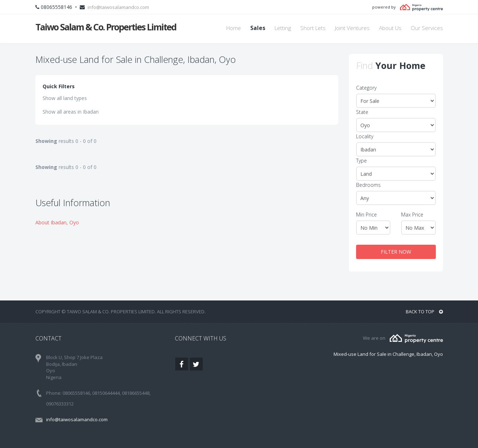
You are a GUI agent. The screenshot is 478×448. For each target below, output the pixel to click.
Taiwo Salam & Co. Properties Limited (106, 27)
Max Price (412, 215)
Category (366, 88)
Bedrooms (368, 185)
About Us (390, 28)
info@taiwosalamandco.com (118, 7)
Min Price (366, 215)
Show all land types (65, 98)
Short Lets (313, 28)
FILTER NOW (396, 252)
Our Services (427, 28)
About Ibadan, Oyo (57, 222)
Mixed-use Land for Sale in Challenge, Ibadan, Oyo (388, 354)
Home (234, 28)
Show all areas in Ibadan (71, 112)
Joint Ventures (352, 28)
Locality (365, 136)
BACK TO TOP (424, 312)
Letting (283, 28)
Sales (258, 28)
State (362, 112)
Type (361, 161)
